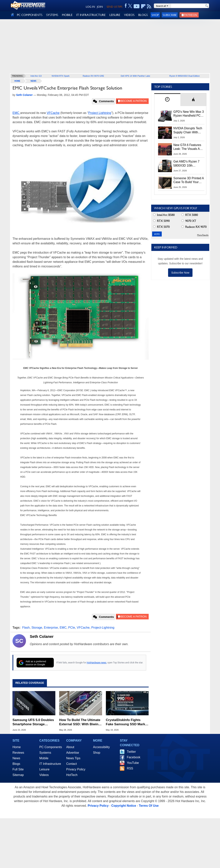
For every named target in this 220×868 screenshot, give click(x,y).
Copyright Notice (124, 806)
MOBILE (67, 15)
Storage (37, 628)
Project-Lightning (103, 628)
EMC (16, 113)
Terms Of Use (149, 806)
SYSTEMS (52, 15)
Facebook (133, 757)
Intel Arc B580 (164, 215)
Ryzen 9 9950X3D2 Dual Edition (185, 76)
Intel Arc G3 (36, 76)
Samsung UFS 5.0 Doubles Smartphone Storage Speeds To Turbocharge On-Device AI (33, 722)
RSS (130, 768)
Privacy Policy (76, 769)
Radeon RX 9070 (194, 227)
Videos (44, 775)
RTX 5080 (190, 215)
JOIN (100, 7)
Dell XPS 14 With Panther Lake (135, 76)
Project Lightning (100, 113)
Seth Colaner (42, 636)
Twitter (131, 752)
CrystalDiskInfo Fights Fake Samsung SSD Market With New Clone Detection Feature (127, 722)
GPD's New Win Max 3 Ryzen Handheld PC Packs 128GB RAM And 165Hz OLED (189, 114)
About (70, 747)
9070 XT (189, 221)
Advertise (73, 753)
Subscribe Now (180, 273)
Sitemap (18, 775)
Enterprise (51, 628)
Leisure (44, 769)
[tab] (167, 100)
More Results (203, 235)
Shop (155, 15)
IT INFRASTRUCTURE (91, 15)
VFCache (53, 113)
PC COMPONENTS (30, 15)
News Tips (73, 758)
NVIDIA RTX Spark (61, 76)
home (17, 81)
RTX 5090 (161, 221)
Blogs (16, 764)
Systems (45, 753)
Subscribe (170, 15)
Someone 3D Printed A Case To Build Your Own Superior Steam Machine (189, 180)
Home (17, 747)
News (33, 81)
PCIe (72, 628)
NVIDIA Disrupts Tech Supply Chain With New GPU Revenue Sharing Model (188, 130)
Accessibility (101, 747)
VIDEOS (129, 15)
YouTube (133, 763)
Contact (71, 764)
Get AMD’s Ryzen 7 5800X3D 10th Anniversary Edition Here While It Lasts (187, 164)
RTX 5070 (161, 227)
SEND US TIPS (114, 7)
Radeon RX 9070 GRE (93, 76)
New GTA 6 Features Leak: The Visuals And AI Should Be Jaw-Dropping (188, 147)
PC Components (51, 747)
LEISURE (115, 15)
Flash (26, 628)
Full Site (18, 769)
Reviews (18, 753)
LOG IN (90, 7)
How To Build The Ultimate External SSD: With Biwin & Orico (80, 722)
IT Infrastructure (50, 764)
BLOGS (143, 15)
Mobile (44, 758)
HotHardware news (97, 663)
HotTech (72, 775)
